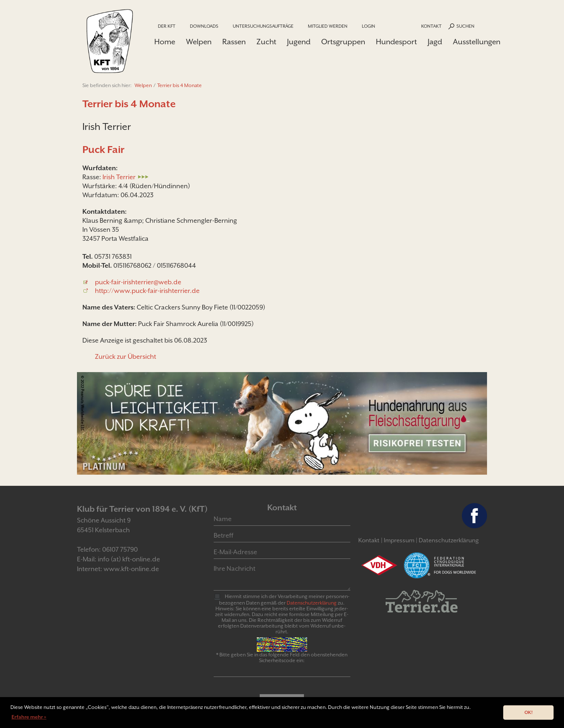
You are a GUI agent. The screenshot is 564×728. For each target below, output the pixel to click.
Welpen (199, 42)
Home (165, 42)
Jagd (435, 42)
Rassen (234, 42)
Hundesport (396, 42)
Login (369, 26)
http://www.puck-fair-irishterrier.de (147, 291)
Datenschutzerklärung (449, 540)
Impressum (399, 540)
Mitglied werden (328, 26)
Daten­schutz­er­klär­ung (312, 603)
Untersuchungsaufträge (263, 26)
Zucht (266, 42)
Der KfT (167, 26)
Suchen (465, 26)
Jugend (299, 42)
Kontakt (431, 26)
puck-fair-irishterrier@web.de (138, 282)
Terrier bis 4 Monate (179, 85)
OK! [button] (529, 712)
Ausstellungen (477, 42)
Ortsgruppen (343, 42)
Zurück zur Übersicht (126, 356)
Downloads (204, 26)
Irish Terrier (119, 177)
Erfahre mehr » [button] (29, 717)
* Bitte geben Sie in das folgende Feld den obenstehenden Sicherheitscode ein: (282, 657)
